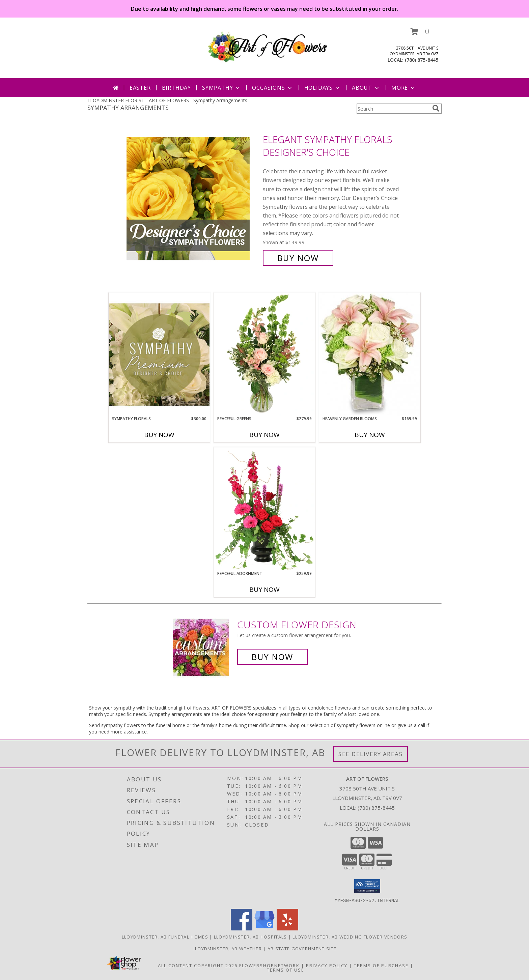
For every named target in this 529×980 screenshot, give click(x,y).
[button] (420, 32)
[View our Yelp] (287, 928)
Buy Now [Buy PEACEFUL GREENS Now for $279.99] (264, 435)
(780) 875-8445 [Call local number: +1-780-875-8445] (422, 60)
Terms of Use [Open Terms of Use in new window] (286, 970)
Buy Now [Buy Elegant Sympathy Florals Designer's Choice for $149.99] (298, 258)
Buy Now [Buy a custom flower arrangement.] (272, 657)
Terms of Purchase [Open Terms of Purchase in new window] (381, 965)
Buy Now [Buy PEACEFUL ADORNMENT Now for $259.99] (264, 589)
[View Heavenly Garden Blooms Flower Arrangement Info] (370, 354)
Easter (140, 88)
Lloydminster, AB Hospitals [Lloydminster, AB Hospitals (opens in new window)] (250, 936)
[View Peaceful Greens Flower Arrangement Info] (264, 354)
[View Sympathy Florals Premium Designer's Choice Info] (159, 354)
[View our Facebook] (242, 928)
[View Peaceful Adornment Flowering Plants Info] (264, 509)
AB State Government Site (302, 948)
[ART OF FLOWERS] (267, 46)
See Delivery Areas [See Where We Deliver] (371, 754)
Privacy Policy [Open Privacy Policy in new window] (327, 965)
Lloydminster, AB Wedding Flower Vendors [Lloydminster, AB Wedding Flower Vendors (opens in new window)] (350, 936)
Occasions (272, 88)
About (366, 88)
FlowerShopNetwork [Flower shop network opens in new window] (269, 965)
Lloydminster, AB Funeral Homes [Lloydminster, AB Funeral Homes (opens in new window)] (165, 936)
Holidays (323, 88)
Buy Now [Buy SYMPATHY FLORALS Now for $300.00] (159, 435)
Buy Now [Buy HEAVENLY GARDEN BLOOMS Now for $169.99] (370, 435)
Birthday (176, 88)
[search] (436, 108)
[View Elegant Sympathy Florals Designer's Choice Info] (193, 199)
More (404, 88)
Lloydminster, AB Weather (227, 948)
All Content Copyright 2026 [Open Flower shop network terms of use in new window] (198, 965)
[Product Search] (393, 109)
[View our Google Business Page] (264, 928)
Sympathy (221, 88)
